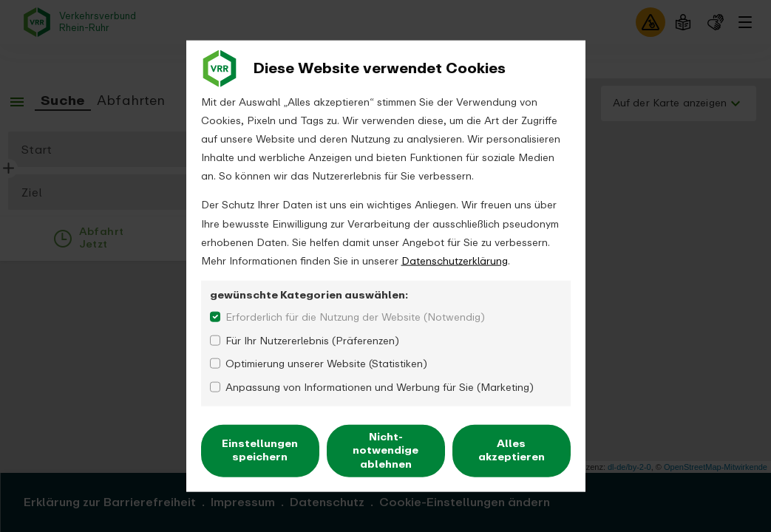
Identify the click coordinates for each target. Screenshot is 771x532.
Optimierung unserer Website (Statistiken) (326, 364)
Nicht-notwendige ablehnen (385, 450)
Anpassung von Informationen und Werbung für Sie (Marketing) (380, 387)
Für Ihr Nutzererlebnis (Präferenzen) (312, 340)
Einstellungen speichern (260, 450)
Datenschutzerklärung (455, 261)
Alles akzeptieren (512, 450)
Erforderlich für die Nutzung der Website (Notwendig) (355, 317)
